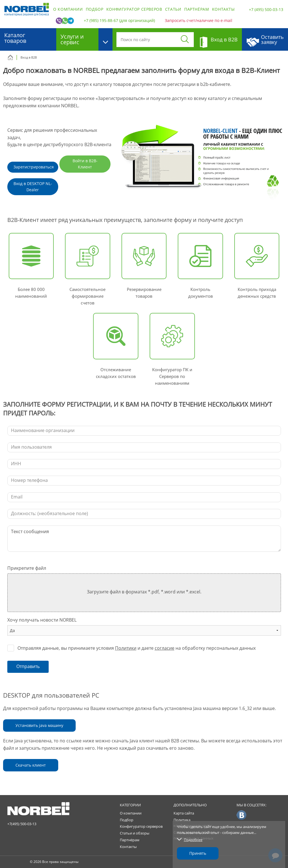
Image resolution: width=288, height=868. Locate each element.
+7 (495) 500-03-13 (266, 9)
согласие (165, 648)
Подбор (95, 9)
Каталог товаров (15, 38)
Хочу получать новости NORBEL (42, 620)
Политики (126, 648)
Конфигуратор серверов (134, 9)
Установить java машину (39, 725)
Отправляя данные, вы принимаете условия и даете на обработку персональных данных (137, 648)
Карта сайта (184, 813)
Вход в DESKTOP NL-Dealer (33, 187)
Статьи (173, 9)
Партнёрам (197, 9)
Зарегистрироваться (34, 167)
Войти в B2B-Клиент (85, 164)
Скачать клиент (31, 765)
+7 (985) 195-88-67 (101, 20)
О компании (68, 9)
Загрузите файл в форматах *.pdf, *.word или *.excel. (144, 592)
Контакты (223, 9)
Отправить (28, 666)
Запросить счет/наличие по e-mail (199, 20)
